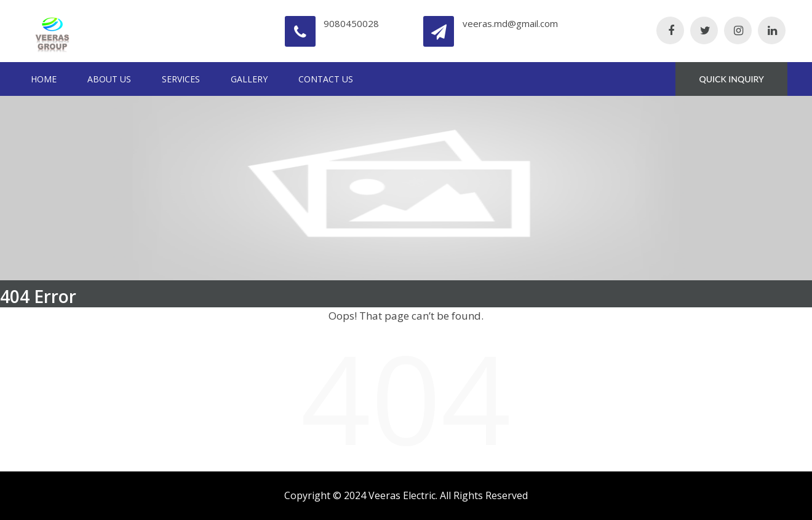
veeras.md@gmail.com (510, 23)
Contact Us (326, 79)
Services (181, 79)
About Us (109, 79)
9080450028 (351, 23)
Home (44, 79)
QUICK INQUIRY (732, 79)
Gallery (249, 79)
